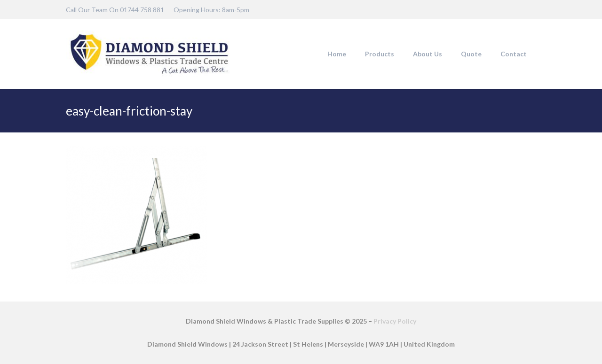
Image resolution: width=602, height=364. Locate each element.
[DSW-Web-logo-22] (149, 54)
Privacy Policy (395, 321)
